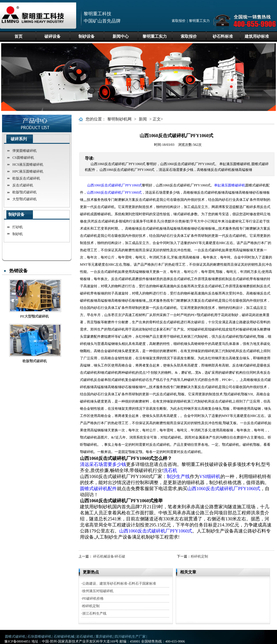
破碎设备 (53, 36)
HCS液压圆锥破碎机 (28, 165)
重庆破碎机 (104, 637)
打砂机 (18, 227)
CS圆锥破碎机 (23, 158)
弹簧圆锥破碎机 (25, 151)
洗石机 (170, 470)
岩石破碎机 (85, 637)
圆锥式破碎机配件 (98, 489)
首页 (18, 36)
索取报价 (179, 21)
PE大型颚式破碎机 (34, 316)
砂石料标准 (223, 36)
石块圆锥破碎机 (40, 637)
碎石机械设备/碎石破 (109, 556)
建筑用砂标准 (257, 36)
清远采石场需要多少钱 (103, 464)
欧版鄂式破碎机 (35, 361)
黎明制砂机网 (119, 119)
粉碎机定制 (199, 556)
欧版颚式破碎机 (25, 192)
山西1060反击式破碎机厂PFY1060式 (115, 185)
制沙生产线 (178, 476)
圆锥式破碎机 (15, 637)
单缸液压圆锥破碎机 (230, 185)
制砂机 (18, 234)
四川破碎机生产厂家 (130, 637)
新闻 (143, 119)
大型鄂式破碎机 (25, 199)
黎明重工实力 (199, 21)
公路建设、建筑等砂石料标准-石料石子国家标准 (119, 583)
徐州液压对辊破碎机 (98, 591)
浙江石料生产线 (94, 613)
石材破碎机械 (64, 637)
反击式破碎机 (23, 185)
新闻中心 (121, 36)
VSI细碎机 (210, 476)
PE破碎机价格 (93, 598)
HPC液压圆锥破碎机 (28, 171)
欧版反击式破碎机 (26, 178)
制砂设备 (87, 36)
